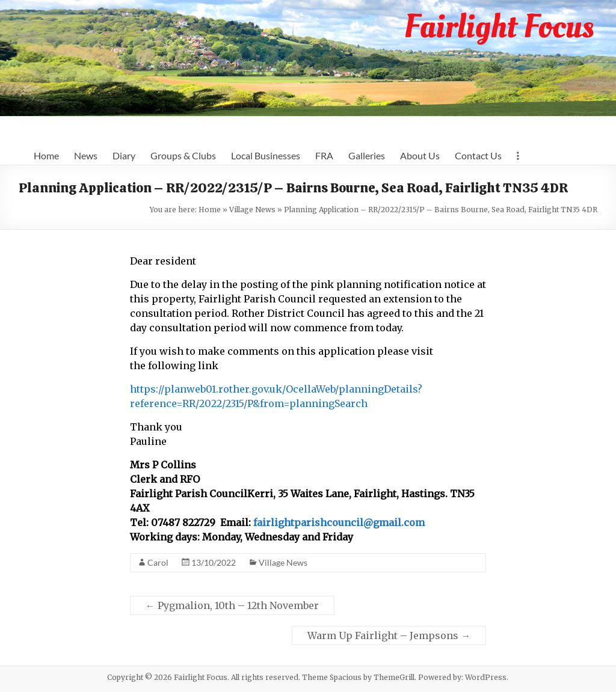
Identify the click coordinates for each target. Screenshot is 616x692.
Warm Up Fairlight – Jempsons (389, 635)
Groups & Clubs (183, 155)
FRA (324, 155)
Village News (252, 210)
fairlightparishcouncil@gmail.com (339, 522)
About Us (420, 155)
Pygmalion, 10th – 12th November (232, 605)
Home (46, 155)
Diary (124, 155)
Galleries (367, 155)
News (86, 155)
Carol (158, 562)
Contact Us (478, 155)
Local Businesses (266, 155)
